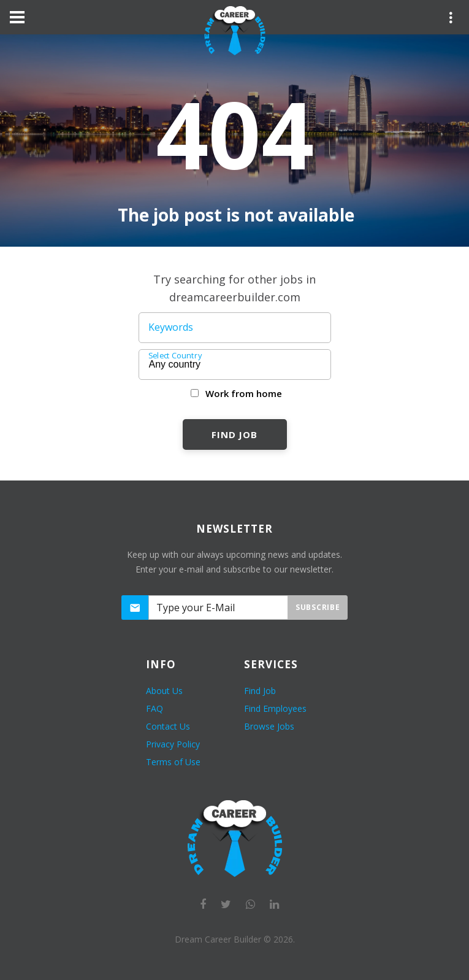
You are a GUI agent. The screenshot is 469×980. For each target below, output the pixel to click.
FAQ (154, 708)
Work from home (244, 393)
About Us (164, 691)
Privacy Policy (173, 744)
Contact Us (168, 726)
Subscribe (318, 607)
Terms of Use (173, 762)
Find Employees (275, 708)
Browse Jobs (269, 726)
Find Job (235, 434)
